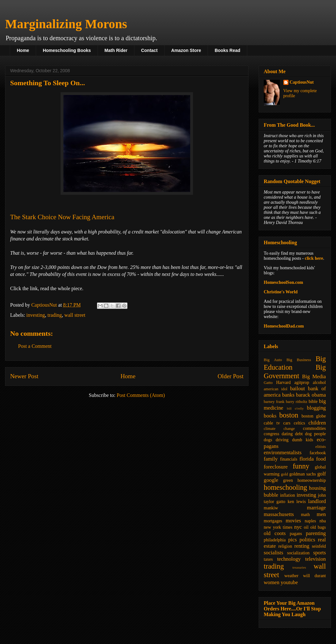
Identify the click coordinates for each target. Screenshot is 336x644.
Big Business (299, 360)
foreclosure (276, 467)
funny (301, 466)
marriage (316, 508)
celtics (300, 423)
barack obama (311, 395)
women (271, 582)
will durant (314, 576)
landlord (317, 501)
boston (289, 415)
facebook (318, 453)
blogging (316, 408)
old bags (318, 527)
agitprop (302, 383)
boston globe (314, 416)
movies (293, 521)
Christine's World (281, 292)
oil (306, 527)
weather (291, 576)
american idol (275, 389)
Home (23, 50)
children (317, 423)
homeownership (312, 480)
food (321, 459)
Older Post (230, 376)
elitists (321, 447)
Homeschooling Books (67, 50)
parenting (316, 533)
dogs (268, 440)
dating (287, 434)
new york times (278, 527)
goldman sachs (303, 474)
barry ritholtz (297, 402)
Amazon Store (186, 50)
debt (299, 434)
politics (307, 540)
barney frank (274, 402)
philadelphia (275, 540)
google (271, 480)
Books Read (227, 50)
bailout (297, 389)
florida (307, 459)
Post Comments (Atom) (141, 395)
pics (292, 540)
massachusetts (279, 514)
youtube (289, 582)
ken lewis (297, 502)
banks (288, 395)
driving (282, 440)
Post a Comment (35, 346)
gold (284, 474)
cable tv (272, 423)
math (305, 515)
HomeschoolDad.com (284, 326)
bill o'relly (295, 408)
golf (322, 474)
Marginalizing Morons (66, 24)
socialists (274, 553)
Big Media (314, 376)
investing (36, 315)
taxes (268, 559)
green (288, 480)
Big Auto (273, 360)
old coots (275, 533)
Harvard (283, 383)
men (321, 514)
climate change (279, 429)
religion (285, 546)
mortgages (273, 521)
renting (302, 546)
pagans (296, 534)
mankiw (271, 508)
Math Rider (116, 50)
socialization (298, 553)
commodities (314, 428)
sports (320, 553)
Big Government (295, 372)
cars (287, 423)
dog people (315, 434)
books (270, 416)
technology (289, 559)
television (316, 559)
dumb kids (302, 440)
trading (55, 315)
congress (271, 434)
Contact (149, 50)
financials (288, 459)
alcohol (319, 383)
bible (313, 402)
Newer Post (24, 376)
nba (323, 521)
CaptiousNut (302, 82)
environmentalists (283, 453)
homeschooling (285, 487)
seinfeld (319, 546)
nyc (298, 527)
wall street (75, 315)
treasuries (299, 567)
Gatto (268, 383)
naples (310, 521)
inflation (287, 495)
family (271, 459)
